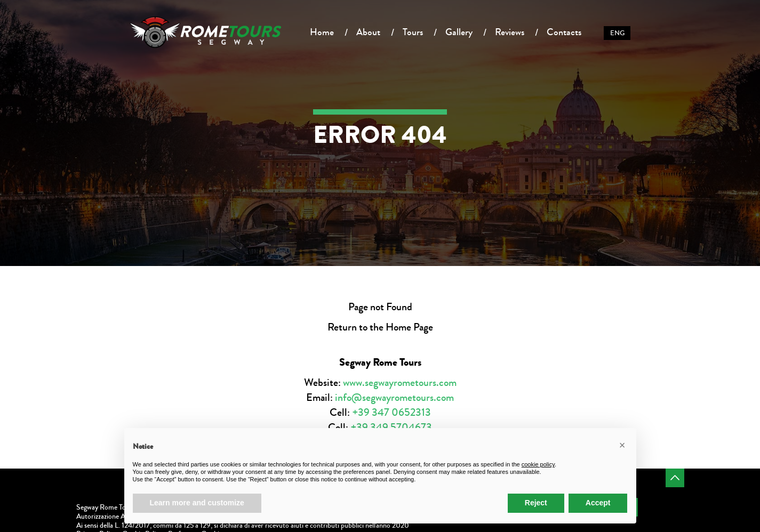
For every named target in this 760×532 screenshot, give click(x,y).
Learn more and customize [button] (197, 503)
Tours (413, 32)
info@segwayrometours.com (394, 397)
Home (322, 32)
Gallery (459, 32)
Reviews (510, 32)
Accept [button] (598, 503)
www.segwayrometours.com (400, 382)
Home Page (409, 327)
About (368, 32)
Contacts (564, 32)
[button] (622, 445)
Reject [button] (536, 503)
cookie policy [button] (538, 464)
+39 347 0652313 (391, 412)
